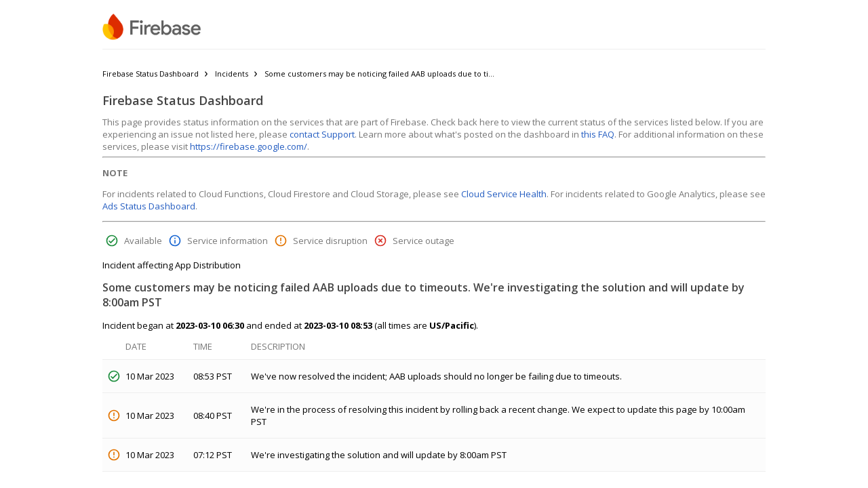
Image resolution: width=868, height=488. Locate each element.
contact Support (322, 134)
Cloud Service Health (504, 194)
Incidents (232, 74)
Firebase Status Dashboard (151, 74)
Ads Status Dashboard (149, 206)
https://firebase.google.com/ (249, 146)
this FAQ (598, 134)
